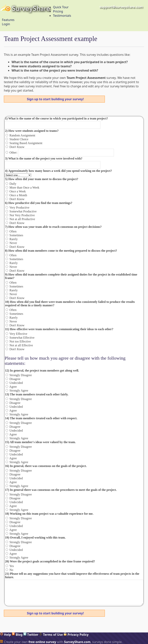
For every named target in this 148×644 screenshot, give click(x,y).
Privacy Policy (76, 635)
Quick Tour (61, 7)
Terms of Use (51, 635)
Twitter (31, 635)
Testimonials (62, 16)
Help (5, 635)
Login (6, 24)
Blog (17, 635)
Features (8, 20)
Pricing (58, 11)
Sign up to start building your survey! (55, 99)
